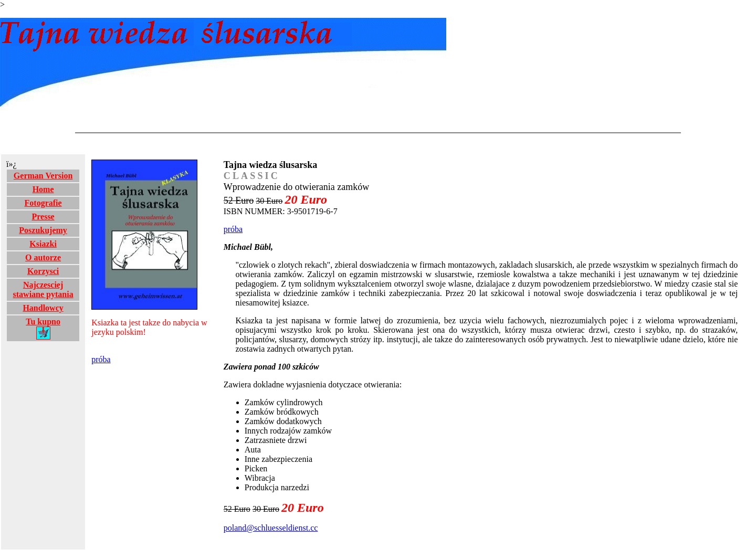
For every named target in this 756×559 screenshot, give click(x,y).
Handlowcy (43, 308)
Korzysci (43, 271)
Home (43, 189)
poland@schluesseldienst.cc (271, 528)
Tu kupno (43, 328)
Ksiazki (43, 244)
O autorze (43, 257)
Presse (43, 217)
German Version (43, 176)
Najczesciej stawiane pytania (43, 289)
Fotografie (43, 203)
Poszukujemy (43, 230)
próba (101, 359)
